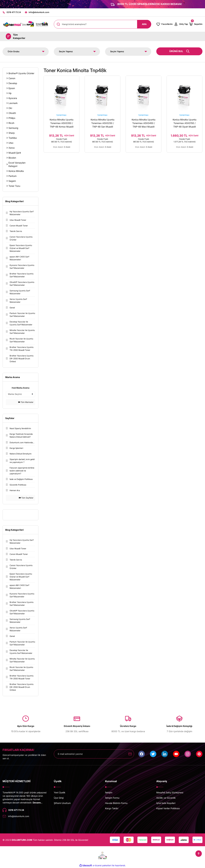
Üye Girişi (59, 798)
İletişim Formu (112, 798)
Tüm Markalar (26, 402)
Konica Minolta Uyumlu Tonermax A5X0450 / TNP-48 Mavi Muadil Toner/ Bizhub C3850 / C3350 (144, 123)
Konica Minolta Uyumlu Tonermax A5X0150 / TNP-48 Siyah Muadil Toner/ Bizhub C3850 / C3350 (185, 123)
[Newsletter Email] (94, 754)
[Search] (102, 24)
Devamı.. (38, 803)
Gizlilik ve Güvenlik (166, 798)
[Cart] (196, 24)
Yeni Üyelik (60, 793)
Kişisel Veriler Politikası (168, 808)
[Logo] (26, 24)
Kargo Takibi (112, 808)
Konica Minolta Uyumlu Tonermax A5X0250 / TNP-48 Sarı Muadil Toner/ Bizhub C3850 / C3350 (103, 123)
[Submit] (130, 754)
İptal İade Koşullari (166, 803)
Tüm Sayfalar (26, 498)
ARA (144, 24)
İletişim (109, 793)
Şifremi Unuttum (62, 803)
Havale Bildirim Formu (116, 803)
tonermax (61, 115)
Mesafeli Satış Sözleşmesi (170, 793)
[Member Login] (181, 24)
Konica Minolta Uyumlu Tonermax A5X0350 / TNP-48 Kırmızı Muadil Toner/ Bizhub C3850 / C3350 (62, 123)
